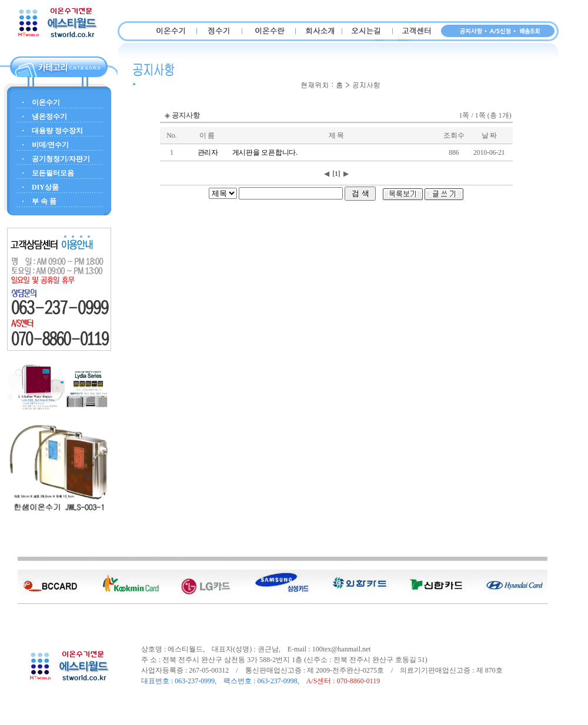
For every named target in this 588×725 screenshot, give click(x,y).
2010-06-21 (489, 152)
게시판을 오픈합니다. (265, 152)
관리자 (208, 152)
